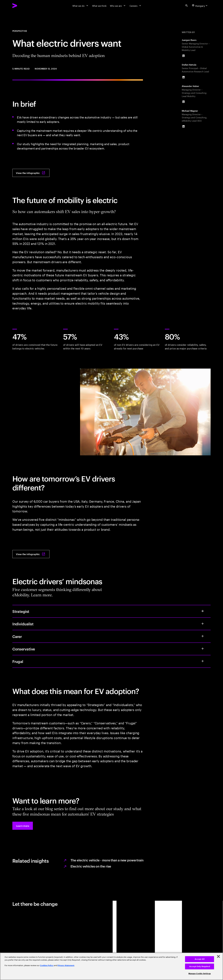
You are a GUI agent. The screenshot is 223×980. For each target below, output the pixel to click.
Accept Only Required (200, 966)
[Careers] (136, 6)
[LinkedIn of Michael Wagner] (183, 126)
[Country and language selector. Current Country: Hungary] (200, 6)
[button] (23, 826)
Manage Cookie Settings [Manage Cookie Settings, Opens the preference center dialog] (200, 974)
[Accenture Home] (22, 6)
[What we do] (81, 6)
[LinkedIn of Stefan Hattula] (183, 77)
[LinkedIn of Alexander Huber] (183, 102)
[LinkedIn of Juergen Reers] (183, 56)
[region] (111, 966)
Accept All (200, 959)
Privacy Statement (66, 965)
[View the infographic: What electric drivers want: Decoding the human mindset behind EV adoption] (31, 173)
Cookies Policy (47, 965)
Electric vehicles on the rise (91, 866)
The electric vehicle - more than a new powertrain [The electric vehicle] (107, 860)
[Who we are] (118, 6)
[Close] (218, 956)
